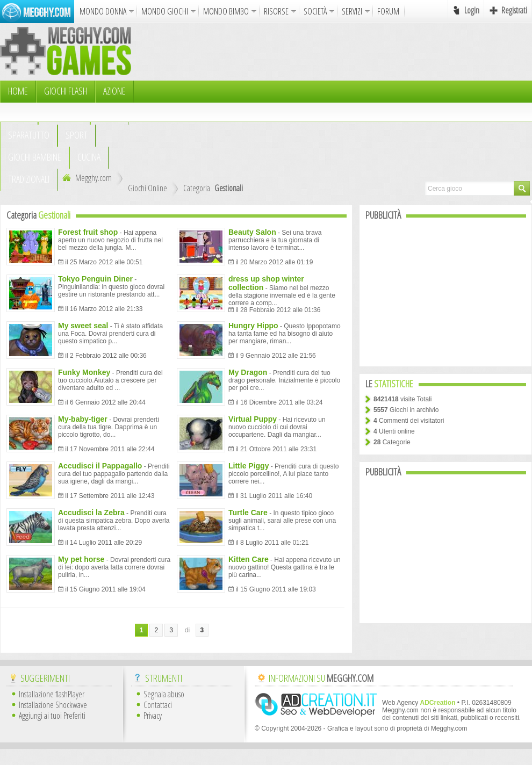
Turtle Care (248, 513)
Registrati (514, 10)
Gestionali (229, 188)
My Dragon (248, 372)
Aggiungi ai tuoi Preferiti (52, 716)
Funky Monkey (84, 372)
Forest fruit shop (88, 232)
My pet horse (81, 559)
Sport (77, 135)
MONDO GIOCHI (165, 11)
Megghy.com (86, 178)
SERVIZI (352, 11)
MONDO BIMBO (226, 11)
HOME (18, 91)
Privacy (153, 716)
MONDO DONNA (103, 11)
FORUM (388, 11)
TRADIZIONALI (29, 179)
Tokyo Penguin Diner (95, 279)
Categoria (197, 188)
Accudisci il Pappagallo (100, 466)
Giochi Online (148, 188)
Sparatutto (29, 135)
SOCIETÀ (315, 11)
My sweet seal (83, 326)
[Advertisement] (277, 102)
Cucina (89, 157)
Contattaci (158, 705)
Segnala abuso (164, 694)
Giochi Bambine (35, 157)
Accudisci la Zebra (91, 513)
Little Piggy (249, 466)
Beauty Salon (252, 232)
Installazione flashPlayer (52, 694)
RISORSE (276, 11)
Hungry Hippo (253, 326)
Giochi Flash (66, 91)
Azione (114, 91)
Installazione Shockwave (53, 705)
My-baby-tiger (83, 419)
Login (472, 10)
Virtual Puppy (253, 419)
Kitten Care (249, 559)
